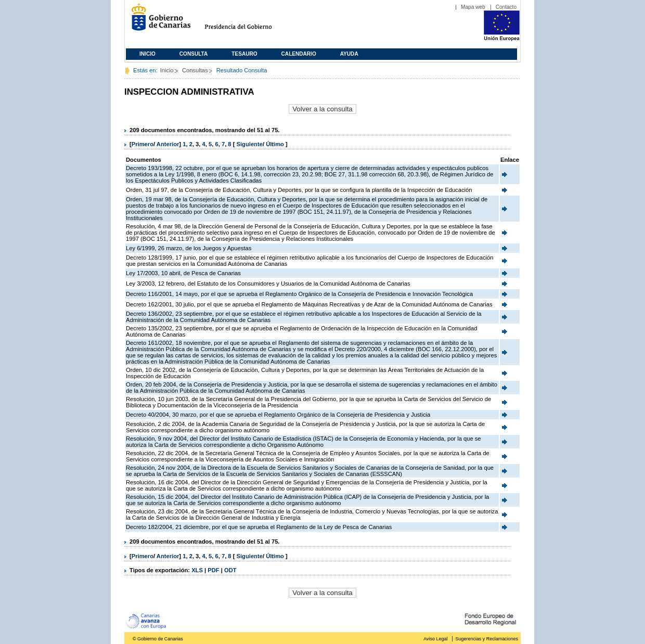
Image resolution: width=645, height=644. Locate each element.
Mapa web (473, 7)
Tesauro (244, 54)
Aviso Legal (435, 639)
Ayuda (349, 54)
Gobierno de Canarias (158, 21)
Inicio (147, 54)
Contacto (506, 7)
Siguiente (250, 144)
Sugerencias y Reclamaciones (487, 639)
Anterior (168, 144)
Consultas (195, 70)
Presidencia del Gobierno (248, 21)
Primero (143, 144)
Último (276, 144)
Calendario (299, 54)
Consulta (194, 54)
